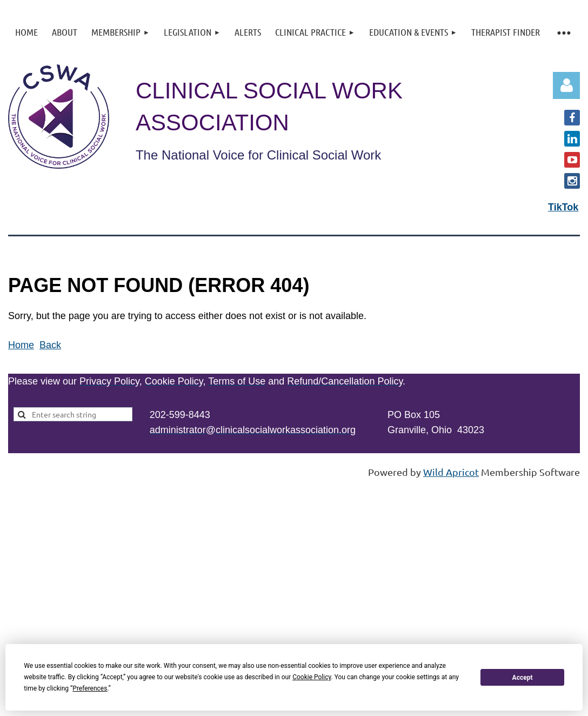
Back (50, 345)
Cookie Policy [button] (312, 677)
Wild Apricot (451, 472)
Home (21, 345)
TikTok (563, 207)
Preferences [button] (90, 688)
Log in (566, 85)
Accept (523, 678)
